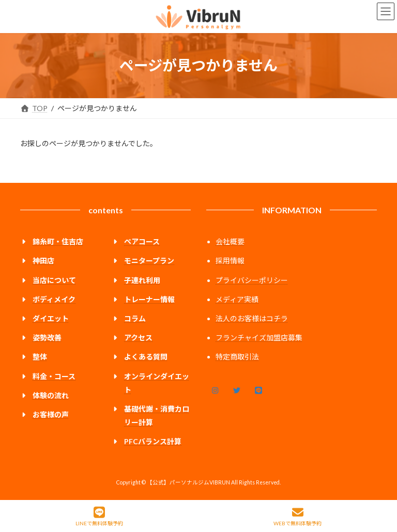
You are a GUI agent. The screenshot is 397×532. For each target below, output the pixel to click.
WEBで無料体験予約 (297, 517)
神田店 (43, 261)
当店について (54, 280)
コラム (135, 318)
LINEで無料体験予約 (99, 517)
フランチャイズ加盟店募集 (259, 338)
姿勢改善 (47, 338)
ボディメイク (54, 299)
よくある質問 (146, 357)
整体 (40, 357)
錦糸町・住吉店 (58, 241)
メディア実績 (237, 299)
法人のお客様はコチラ (252, 318)
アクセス (138, 338)
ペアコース (142, 241)
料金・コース (54, 376)
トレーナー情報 (149, 299)
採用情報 (230, 261)
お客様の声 (51, 414)
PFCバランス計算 (153, 441)
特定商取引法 (237, 357)
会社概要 (230, 241)
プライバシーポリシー (252, 280)
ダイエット (51, 318)
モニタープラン (149, 261)
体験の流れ (51, 395)
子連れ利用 (142, 280)
